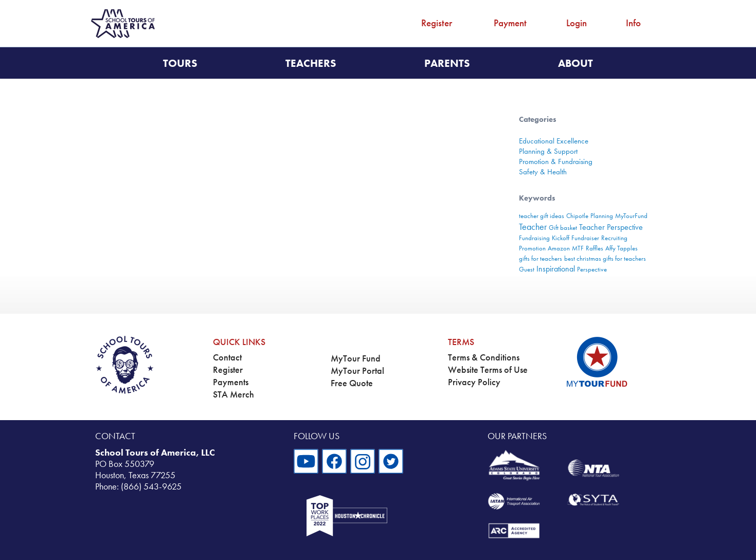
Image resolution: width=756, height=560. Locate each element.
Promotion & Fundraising (556, 161)
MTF (578, 248)
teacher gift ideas (542, 216)
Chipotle (577, 216)
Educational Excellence (554, 141)
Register (437, 23)
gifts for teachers (541, 258)
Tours (180, 63)
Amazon (559, 248)
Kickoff (561, 238)
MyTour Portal (357, 371)
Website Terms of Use (488, 370)
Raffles (595, 248)
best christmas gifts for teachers (605, 258)
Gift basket (563, 228)
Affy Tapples (622, 248)
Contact (227, 357)
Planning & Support (548, 151)
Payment (510, 23)
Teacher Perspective (611, 227)
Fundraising (534, 238)
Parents (447, 63)
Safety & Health (543, 172)
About (575, 63)
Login (577, 23)
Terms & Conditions (484, 357)
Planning (602, 216)
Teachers (311, 63)
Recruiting (614, 238)
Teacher (533, 227)
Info (633, 23)
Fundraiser (585, 238)
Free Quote (352, 383)
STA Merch (233, 394)
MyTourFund (631, 216)
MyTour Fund (356, 358)
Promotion (532, 248)
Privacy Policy (474, 382)
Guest (527, 269)
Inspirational (556, 269)
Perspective (592, 269)
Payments (231, 382)
